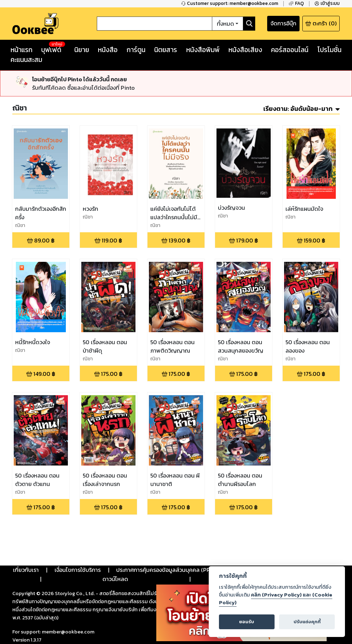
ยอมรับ (247, 622)
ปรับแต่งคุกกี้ (307, 622)
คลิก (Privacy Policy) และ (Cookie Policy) (276, 599)
